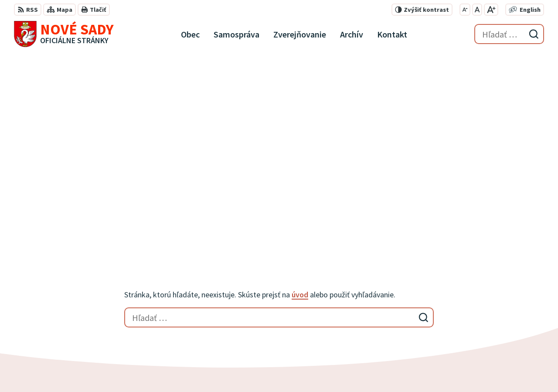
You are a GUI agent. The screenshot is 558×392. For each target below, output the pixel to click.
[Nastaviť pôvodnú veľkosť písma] (477, 10)
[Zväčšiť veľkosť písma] (491, 10)
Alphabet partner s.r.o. (128, 368)
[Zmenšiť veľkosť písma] (465, 10)
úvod (300, 102)
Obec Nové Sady (243, 368)
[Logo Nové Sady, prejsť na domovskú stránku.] (64, 34)
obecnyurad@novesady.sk (500, 329)
